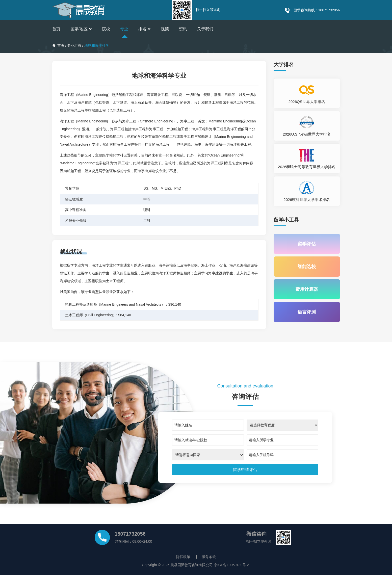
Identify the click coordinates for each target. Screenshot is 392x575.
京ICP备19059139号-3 (231, 565)
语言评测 (307, 312)
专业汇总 (74, 45)
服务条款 (209, 557)
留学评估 (307, 244)
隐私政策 (183, 557)
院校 (106, 29)
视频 (165, 29)
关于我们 (205, 29)
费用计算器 (307, 289)
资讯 (183, 29)
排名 (145, 29)
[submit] (245, 470)
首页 (56, 29)
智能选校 (307, 267)
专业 (124, 29)
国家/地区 (81, 29)
